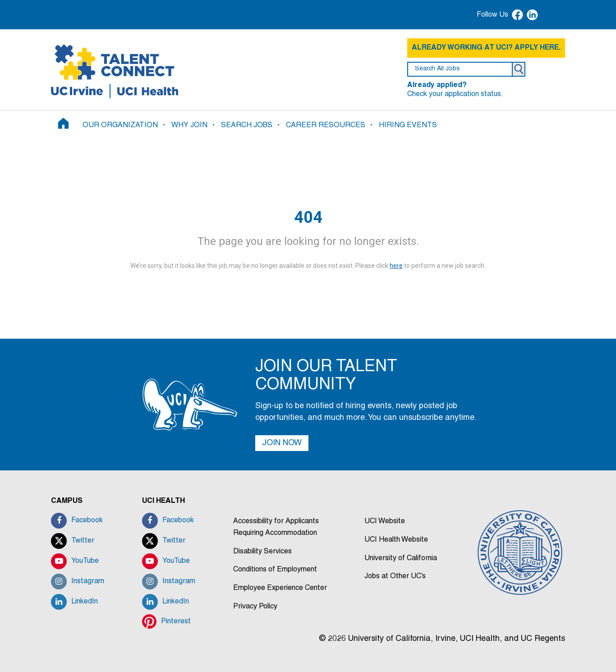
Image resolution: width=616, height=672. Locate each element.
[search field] (460, 69)
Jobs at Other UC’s (395, 576)
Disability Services (262, 552)
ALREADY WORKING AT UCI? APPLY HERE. (486, 48)
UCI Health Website (396, 540)
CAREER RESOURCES (326, 125)
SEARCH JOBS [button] (247, 125)
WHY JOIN (189, 125)
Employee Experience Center (280, 588)
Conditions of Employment (275, 570)
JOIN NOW (282, 443)
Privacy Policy (255, 607)
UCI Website (385, 521)
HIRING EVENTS (408, 125)
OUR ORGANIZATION (120, 125)
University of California (401, 558)
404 (308, 217)
